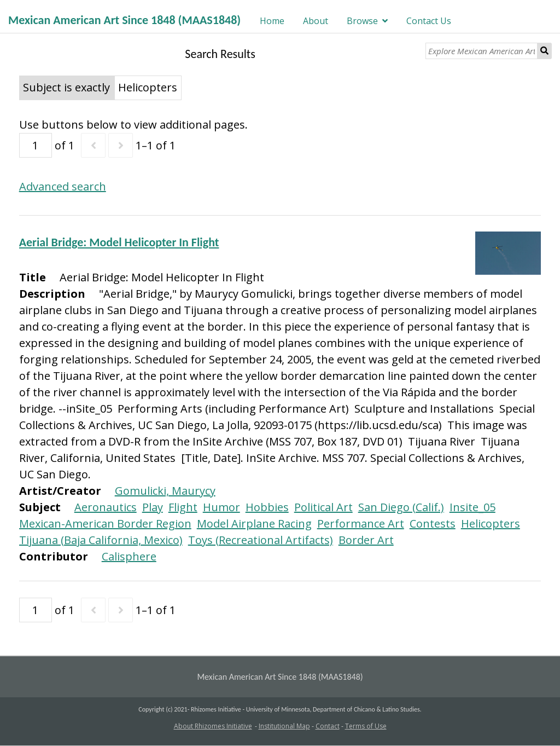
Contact (328, 726)
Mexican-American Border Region (105, 524)
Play (153, 507)
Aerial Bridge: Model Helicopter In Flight (119, 242)
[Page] (36, 145)
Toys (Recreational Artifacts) (261, 540)
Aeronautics (106, 507)
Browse (362, 21)
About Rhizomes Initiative (213, 726)
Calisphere (129, 556)
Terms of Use (366, 726)
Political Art (323, 507)
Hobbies (267, 507)
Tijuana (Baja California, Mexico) (101, 540)
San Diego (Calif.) (401, 507)
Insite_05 (472, 507)
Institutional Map (284, 726)
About (316, 21)
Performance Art (361, 524)
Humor (221, 507)
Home (272, 21)
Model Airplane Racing (254, 524)
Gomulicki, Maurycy (165, 491)
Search (545, 51)
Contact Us (429, 21)
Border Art (366, 540)
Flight (183, 507)
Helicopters (491, 524)
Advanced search (63, 186)
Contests (433, 524)
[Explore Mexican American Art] (482, 51)
